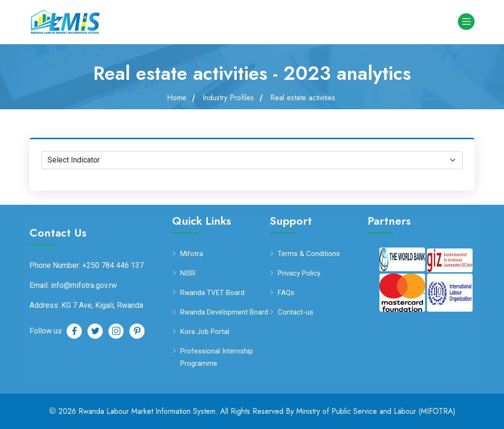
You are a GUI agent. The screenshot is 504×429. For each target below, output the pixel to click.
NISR (188, 273)
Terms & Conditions (309, 254)
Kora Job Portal (205, 332)
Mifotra (192, 254)
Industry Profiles (228, 98)
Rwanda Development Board (224, 312)
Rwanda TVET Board (212, 293)
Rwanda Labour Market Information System (147, 411)
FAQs (286, 293)
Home (177, 98)
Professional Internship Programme (217, 357)
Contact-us (296, 312)
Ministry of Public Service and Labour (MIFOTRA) (376, 411)
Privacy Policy (299, 273)
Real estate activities (303, 98)
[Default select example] (252, 160)
